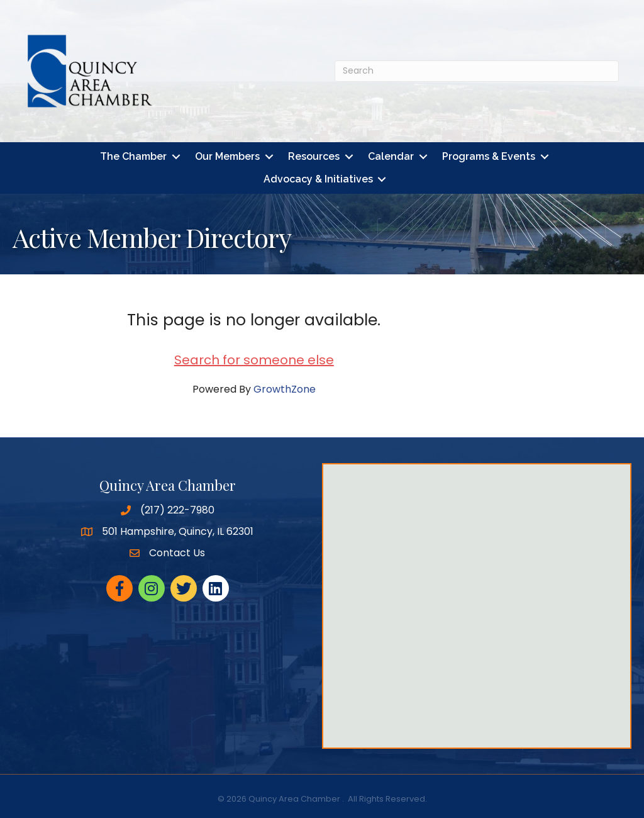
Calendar (391, 156)
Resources (314, 156)
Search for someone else (254, 360)
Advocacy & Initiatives (318, 179)
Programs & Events (489, 156)
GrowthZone (285, 389)
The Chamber (133, 156)
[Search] (477, 71)
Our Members (227, 156)
